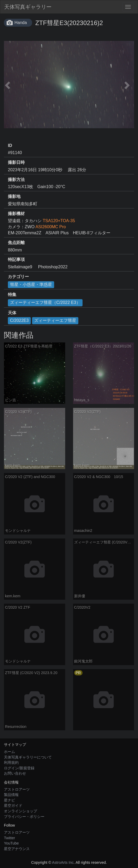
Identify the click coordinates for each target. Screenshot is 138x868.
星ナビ (9, 800)
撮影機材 (16, 214)
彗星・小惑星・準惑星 (31, 285)
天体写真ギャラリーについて (28, 757)
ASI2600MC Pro (51, 227)
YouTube (11, 843)
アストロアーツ (17, 789)
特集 (12, 295)
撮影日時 (16, 162)
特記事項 (16, 259)
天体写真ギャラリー (28, 7)
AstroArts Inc (63, 862)
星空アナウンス (17, 849)
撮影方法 (16, 180)
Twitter (9, 838)
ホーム (9, 752)
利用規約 (11, 762)
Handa (21, 23)
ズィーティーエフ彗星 (55, 320)
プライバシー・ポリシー (24, 817)
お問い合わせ (15, 773)
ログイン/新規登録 (19, 768)
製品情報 (11, 795)
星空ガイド (13, 805)
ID (10, 146)
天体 (12, 313)
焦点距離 (16, 243)
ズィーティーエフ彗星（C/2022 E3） (45, 302)
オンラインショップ (21, 811)
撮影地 (14, 196)
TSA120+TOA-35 (59, 221)
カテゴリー (18, 277)
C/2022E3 (19, 320)
